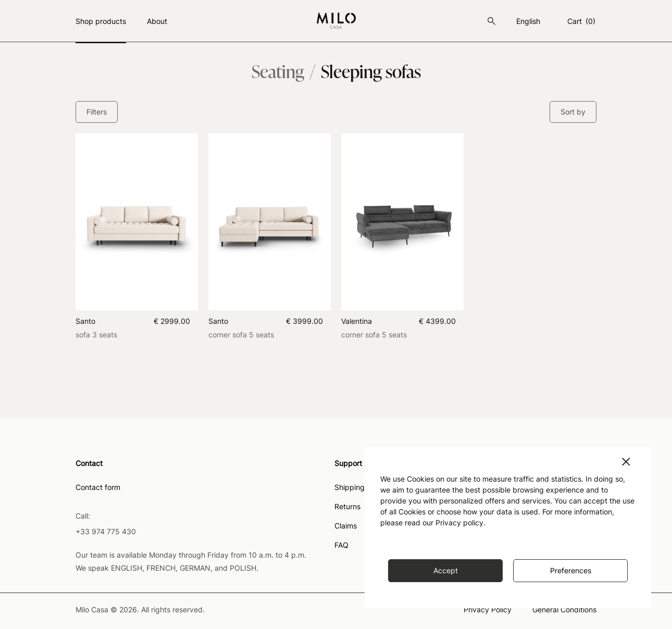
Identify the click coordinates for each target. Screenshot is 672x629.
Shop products (101, 21)
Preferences (571, 570)
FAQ (341, 545)
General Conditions (564, 610)
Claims (346, 526)
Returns (347, 507)
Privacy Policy (488, 610)
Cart (582, 21)
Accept (446, 570)
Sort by (573, 112)
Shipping (350, 488)
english (528, 21)
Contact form (98, 488)
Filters (97, 112)
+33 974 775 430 (106, 531)
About (157, 21)
